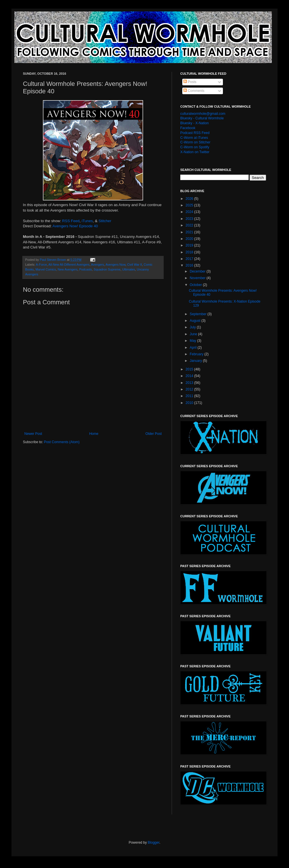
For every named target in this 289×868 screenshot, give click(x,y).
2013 (190, 383)
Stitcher (105, 221)
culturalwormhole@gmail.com (203, 114)
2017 (190, 259)
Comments (194, 91)
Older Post (154, 434)
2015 (190, 369)
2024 (190, 212)
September (199, 314)
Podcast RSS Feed (195, 133)
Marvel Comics (46, 269)
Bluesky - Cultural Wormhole (202, 118)
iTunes (87, 221)
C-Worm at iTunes (194, 138)
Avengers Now (115, 265)
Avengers (97, 265)
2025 (190, 205)
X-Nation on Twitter (195, 152)
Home (94, 434)
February (197, 354)
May (193, 341)
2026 (190, 199)
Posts (190, 82)
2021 (190, 232)
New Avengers (67, 269)
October (196, 285)
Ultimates (129, 269)
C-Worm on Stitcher (195, 142)
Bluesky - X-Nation (194, 123)
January (196, 361)
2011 (190, 396)
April (194, 348)
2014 (190, 376)
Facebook (188, 128)
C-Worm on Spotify (195, 147)
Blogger (154, 843)
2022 (190, 225)
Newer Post (33, 434)
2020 (190, 239)
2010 (190, 403)
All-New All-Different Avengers (69, 265)
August (196, 321)
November (198, 278)
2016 (190, 265)
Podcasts (86, 269)
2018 (190, 252)
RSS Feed (71, 221)
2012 (190, 389)
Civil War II (134, 265)
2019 (190, 245)
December (198, 271)
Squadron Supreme (107, 269)
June (194, 334)
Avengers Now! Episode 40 (75, 226)
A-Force (41, 265)
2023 (190, 219)
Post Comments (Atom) (62, 442)
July (193, 327)
